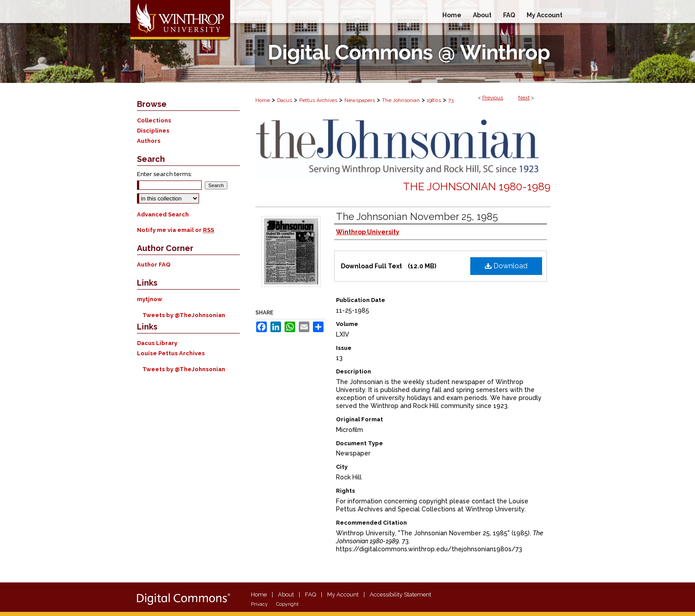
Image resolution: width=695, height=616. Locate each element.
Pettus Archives (318, 100)
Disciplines (153, 131)
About (286, 594)
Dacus (285, 100)
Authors (149, 141)
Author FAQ (154, 265)
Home (263, 100)
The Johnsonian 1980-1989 (477, 186)
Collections (154, 120)
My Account (343, 594)
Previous (493, 98)
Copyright (287, 604)
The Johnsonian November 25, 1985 (417, 216)
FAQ (310, 594)
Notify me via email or (176, 230)
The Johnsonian (401, 100)
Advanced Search (163, 214)
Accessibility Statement (400, 594)
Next (524, 98)
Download (506, 266)
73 (451, 100)
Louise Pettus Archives (171, 353)
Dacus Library (157, 343)
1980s (434, 100)
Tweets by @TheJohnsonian (184, 315)
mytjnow (150, 299)
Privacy (259, 604)
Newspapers (360, 100)
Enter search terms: (164, 174)
